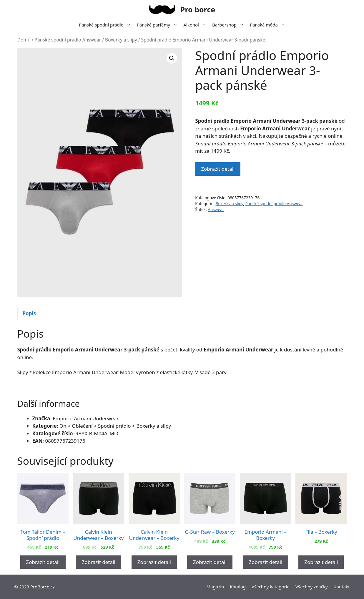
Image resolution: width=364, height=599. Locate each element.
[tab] (29, 313)
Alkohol (196, 25)
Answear (216, 209)
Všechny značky (312, 587)
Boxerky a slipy (121, 40)
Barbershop (230, 25)
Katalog (238, 587)
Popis (29, 313)
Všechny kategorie (271, 587)
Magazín (215, 587)
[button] (172, 58)
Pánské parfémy (159, 25)
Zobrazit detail (218, 169)
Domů (24, 40)
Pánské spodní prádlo (106, 25)
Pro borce (198, 9)
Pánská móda (269, 25)
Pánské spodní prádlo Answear (68, 40)
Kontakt (342, 587)
